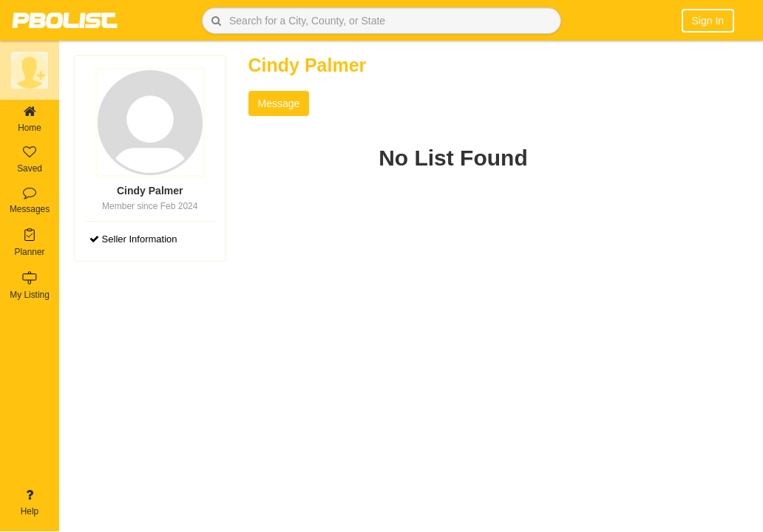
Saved (30, 160)
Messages (30, 201)
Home (30, 119)
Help (30, 503)
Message (279, 103)
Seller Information (133, 239)
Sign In (708, 21)
